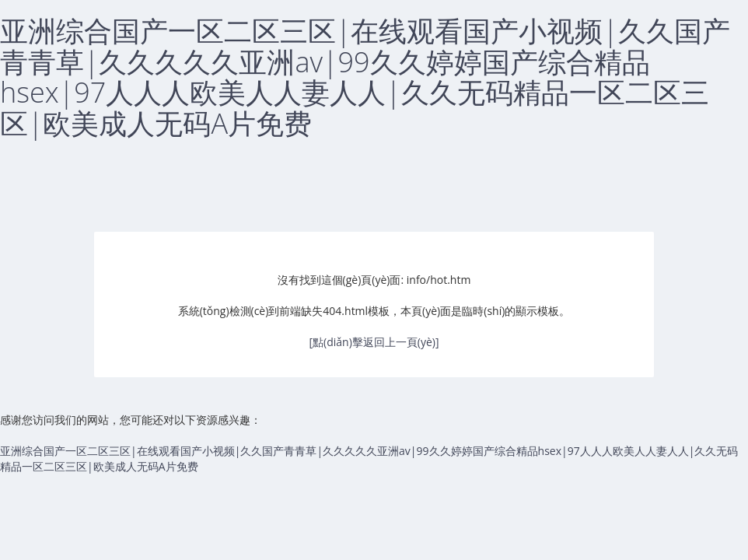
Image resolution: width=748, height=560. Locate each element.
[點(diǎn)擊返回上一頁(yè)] (374, 342)
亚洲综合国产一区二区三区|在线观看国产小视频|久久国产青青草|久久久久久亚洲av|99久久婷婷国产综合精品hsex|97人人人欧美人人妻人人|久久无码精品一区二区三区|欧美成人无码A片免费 (365, 77)
